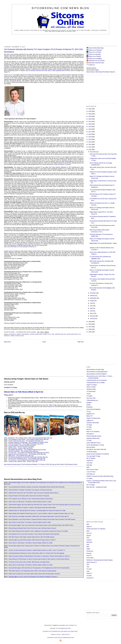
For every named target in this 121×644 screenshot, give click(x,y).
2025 (90, 111)
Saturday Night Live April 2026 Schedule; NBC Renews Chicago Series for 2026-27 (32, 540)
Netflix (88, 549)
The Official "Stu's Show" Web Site (96, 449)
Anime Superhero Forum (94, 443)
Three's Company (35, 123)
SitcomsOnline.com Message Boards (97, 372)
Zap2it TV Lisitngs (92, 385)
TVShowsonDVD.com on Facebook (97, 380)
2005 (90, 332)
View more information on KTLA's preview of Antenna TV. (20, 247)
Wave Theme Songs (92, 469)
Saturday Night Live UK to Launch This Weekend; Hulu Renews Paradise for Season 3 (33, 577)
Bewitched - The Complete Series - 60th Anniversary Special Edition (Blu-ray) (30, 438)
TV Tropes (89, 478)
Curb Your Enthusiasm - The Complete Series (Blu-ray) (24, 444)
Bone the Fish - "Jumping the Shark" (97, 487)
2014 (90, 139)
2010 (90, 150)
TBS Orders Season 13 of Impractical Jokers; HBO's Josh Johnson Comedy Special (32, 571)
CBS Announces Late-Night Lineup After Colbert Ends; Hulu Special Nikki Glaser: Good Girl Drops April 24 (39, 516)
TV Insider (89, 396)
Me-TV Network (91, 458)
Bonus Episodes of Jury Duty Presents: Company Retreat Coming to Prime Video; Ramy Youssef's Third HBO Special (42, 519)
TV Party (89, 440)
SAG (53, 334)
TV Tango (89, 425)
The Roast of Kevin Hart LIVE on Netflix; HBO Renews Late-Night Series (29, 562)
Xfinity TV (89, 573)
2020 (90, 124)
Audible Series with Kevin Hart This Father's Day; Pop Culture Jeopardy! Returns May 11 (34, 493)
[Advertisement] (61, 40)
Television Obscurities (93, 423)
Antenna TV (8, 75)
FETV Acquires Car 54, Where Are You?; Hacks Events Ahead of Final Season (31, 499)
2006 (90, 329)
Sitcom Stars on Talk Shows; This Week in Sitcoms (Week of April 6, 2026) (30, 522)
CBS (88, 531)
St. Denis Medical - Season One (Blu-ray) (20, 445)
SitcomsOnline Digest (93, 70)
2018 (90, 129)
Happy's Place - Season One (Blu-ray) (19, 447)
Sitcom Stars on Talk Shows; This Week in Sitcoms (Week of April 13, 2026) (30, 502)
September (93, 298)
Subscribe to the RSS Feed (96, 63)
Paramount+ (90, 551)
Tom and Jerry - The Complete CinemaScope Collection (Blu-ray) (27, 460)
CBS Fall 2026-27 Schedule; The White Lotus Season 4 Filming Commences (30, 490)
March (92, 313)
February (93, 316)
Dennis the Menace (23, 334)
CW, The (89, 533)
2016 (90, 134)
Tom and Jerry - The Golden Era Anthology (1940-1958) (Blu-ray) (27, 453)
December (93, 152)
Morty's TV (90, 416)
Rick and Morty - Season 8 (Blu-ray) (19, 448)
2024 (90, 114)
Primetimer (90, 407)
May (91, 308)
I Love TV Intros (91, 472)
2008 (90, 324)
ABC (88, 524)
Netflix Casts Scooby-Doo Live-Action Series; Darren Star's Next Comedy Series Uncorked (34, 574)
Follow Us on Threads (95, 56)
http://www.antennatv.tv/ (53, 229)
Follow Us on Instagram (95, 58)
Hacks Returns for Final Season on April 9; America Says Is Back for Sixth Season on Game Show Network (39, 559)
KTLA (50, 334)
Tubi (88, 567)
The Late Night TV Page (93, 456)
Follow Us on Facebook (95, 50)
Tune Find (89, 463)
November (93, 293)
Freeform (89, 540)
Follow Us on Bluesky (95, 54)
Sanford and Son (60, 334)
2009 (90, 322)
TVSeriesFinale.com (92, 400)
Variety (89, 405)
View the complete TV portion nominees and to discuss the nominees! (24, 323)
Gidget (45, 334)
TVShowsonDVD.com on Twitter (96, 383)
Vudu (88, 571)
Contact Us (91, 65)
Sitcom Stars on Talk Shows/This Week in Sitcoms (101, 72)
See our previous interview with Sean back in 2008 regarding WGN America (48, 70)
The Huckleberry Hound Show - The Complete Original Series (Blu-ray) (28, 439)
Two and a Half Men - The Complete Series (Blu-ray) (23, 451)
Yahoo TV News (91, 387)
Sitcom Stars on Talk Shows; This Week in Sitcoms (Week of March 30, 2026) (31, 543)
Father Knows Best (36, 334)
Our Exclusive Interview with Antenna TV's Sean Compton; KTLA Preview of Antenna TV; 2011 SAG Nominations (44, 51)
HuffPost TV (90, 420)
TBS (88, 564)
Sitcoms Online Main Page (95, 48)
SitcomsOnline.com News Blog (60, 8)
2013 (90, 142)
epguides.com (91, 414)
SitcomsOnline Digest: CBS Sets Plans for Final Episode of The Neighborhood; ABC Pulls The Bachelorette (39, 568)
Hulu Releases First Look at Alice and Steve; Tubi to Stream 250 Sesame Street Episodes (34, 534)
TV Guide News (91, 391)
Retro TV (89, 429)
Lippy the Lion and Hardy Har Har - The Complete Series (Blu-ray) (27, 454)
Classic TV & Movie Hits (93, 418)
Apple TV (89, 527)
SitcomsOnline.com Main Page (95, 369)
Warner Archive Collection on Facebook (98, 454)
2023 (90, 116)
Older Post (81, 342)
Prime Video (90, 558)
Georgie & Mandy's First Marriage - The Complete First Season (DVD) (28, 442)
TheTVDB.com (91, 474)
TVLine (89, 394)
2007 (90, 327)
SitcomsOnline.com (64, 628)
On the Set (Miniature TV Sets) (95, 445)
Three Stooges (15, 336)
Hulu (88, 544)
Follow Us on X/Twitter (95, 52)
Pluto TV (89, 555)
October (92, 296)
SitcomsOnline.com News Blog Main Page (64, 631)
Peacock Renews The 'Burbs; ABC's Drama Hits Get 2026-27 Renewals (29, 496)
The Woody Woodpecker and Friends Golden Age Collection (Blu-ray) (28, 457)
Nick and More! (91, 447)
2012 (90, 144)
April (91, 311)
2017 (90, 132)
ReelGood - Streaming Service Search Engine (100, 560)
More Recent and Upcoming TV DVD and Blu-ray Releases (21, 464)
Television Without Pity (93, 438)
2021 (90, 121)
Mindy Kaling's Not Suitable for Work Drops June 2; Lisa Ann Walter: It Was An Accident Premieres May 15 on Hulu (41, 513)
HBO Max (89, 542)
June (92, 306)
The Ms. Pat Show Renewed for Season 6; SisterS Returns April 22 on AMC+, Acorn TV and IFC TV (37, 550)
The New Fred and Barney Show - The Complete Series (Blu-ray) (27, 459)
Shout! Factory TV (92, 562)
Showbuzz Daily (91, 389)
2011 (90, 147)
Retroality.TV (90, 434)
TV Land (89, 569)
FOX (88, 538)
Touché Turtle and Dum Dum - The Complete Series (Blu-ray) (26, 441)
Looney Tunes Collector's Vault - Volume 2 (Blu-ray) (23, 461)
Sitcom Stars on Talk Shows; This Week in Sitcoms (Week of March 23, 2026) (31, 565)
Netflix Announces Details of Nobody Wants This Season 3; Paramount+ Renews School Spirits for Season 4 (39, 556)
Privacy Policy (56, 635)
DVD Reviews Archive (71, 464)
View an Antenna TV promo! (62, 164)
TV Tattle (89, 427)
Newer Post (7, 342)
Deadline (89, 403)
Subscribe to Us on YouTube (96, 61)
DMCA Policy (66, 635)
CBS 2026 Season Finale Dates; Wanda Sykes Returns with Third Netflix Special (31, 537)
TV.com (89, 412)
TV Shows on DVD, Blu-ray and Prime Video (51, 464)
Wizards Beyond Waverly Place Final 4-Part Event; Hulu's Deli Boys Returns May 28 (32, 528)
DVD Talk (89, 465)
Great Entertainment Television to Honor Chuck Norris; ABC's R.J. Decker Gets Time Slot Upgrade (36, 553)
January (92, 318)
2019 (90, 127)
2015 (90, 137)
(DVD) (42, 444)
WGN (22, 336)
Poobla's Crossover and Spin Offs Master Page (100, 476)
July (91, 303)
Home (44, 342)
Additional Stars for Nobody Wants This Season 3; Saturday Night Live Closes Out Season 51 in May (37, 510)
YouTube (89, 576)
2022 (90, 119)
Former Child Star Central (94, 436)
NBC (88, 547)
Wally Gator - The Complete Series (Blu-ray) (21, 456)
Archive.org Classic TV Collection (96, 529)
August (92, 301)
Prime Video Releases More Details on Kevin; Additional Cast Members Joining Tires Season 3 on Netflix (38, 531)
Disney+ (89, 535)
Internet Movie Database (94, 409)
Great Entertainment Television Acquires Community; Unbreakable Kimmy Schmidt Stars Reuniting (37, 487)
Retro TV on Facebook (93, 432)
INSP (88, 467)
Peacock (89, 553)
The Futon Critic (91, 398)
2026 (90, 109)
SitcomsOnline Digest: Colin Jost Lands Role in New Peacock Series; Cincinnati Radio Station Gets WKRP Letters (41, 525)
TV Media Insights (92, 452)
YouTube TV (90, 578)
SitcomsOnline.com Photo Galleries (97, 374)
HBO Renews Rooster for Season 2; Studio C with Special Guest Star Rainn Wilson (32, 508)
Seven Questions (72, 334)
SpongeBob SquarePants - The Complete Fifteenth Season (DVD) (27, 450)
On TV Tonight (91, 485)
